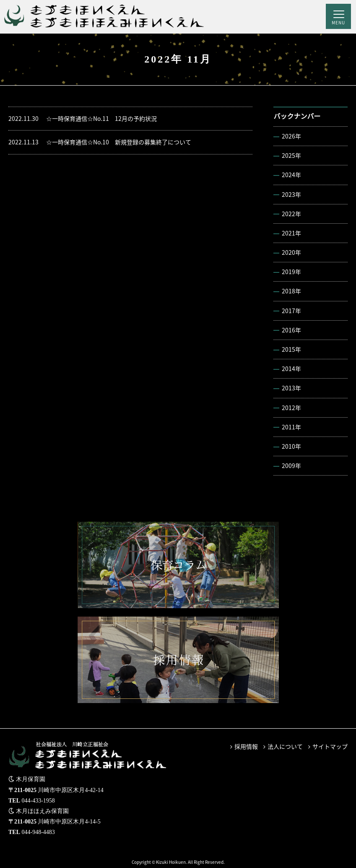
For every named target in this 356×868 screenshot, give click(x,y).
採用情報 (246, 746)
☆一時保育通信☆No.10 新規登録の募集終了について (100, 142)
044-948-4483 (38, 832)
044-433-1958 (38, 801)
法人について (285, 746)
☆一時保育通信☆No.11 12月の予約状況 (83, 119)
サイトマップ (330, 746)
